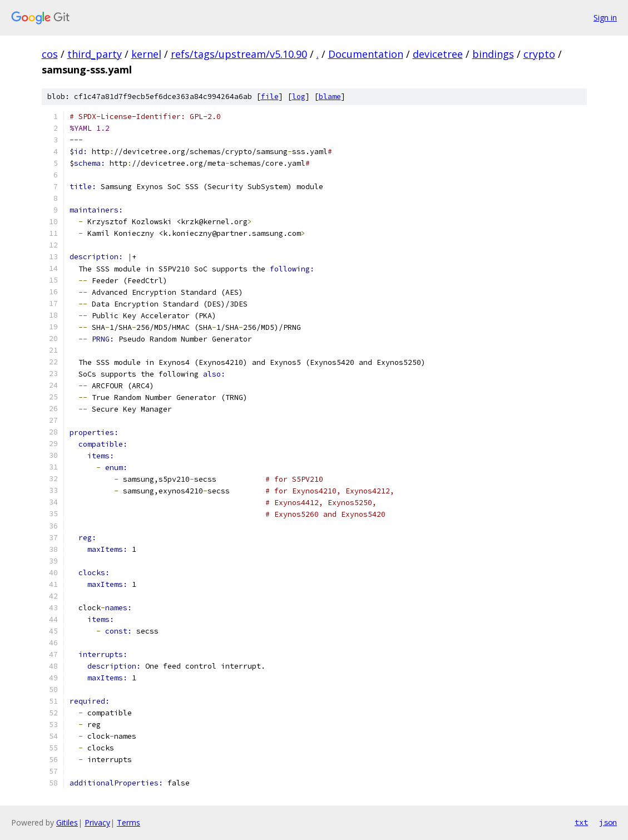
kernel (146, 54)
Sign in (605, 18)
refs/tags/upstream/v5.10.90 (239, 54)
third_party (95, 54)
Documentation (366, 54)
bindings (493, 54)
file (270, 97)
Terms (128, 822)
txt (581, 822)
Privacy (97, 822)
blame (330, 97)
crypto (539, 54)
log (299, 97)
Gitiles (67, 822)
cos (50, 54)
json (608, 822)
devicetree (438, 54)
